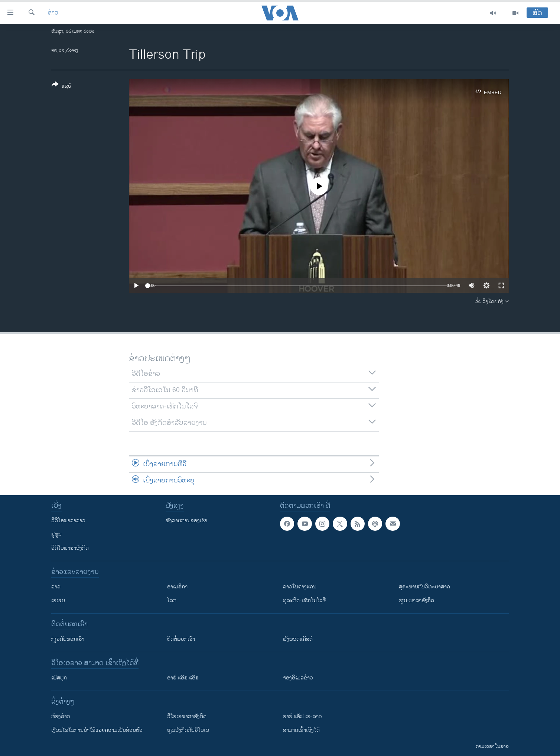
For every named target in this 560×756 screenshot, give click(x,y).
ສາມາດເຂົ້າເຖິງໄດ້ (301, 730)
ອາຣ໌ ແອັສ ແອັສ (183, 678)
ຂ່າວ (53, 13)
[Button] (61, 87)
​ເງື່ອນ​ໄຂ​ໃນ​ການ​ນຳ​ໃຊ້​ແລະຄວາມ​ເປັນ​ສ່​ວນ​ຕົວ (97, 730)
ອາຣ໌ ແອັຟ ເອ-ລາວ (302, 716)
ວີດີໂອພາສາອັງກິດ (70, 548)
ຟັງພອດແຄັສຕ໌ (298, 639)
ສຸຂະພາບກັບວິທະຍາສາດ (424, 587)
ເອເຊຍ (58, 600)
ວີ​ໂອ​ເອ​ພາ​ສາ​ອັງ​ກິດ (187, 716)
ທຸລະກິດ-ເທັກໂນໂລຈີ (304, 600)
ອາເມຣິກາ (177, 587)
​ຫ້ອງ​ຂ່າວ (61, 716)
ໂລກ (172, 600)
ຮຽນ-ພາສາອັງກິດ (416, 600)
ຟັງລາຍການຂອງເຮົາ (186, 521)
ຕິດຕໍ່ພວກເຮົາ (181, 639)
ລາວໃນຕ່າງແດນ (300, 587)
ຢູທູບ (56, 534)
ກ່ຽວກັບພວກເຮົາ (68, 639)
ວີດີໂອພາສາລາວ (68, 521)
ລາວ (56, 587)
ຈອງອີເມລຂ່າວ (298, 678)
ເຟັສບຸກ (59, 678)
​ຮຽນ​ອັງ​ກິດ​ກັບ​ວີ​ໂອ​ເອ (188, 730)
